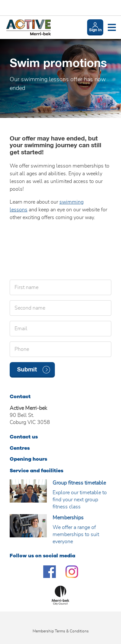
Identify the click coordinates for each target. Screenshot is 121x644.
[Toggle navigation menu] (112, 27)
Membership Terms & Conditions (61, 631)
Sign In (95, 30)
